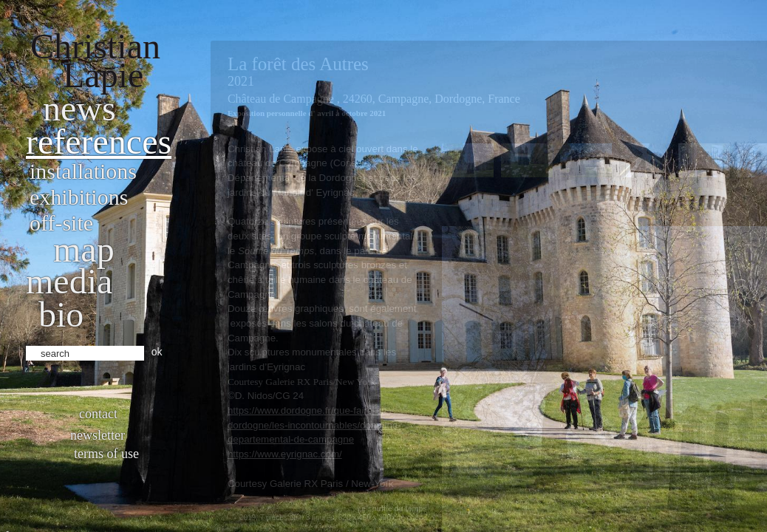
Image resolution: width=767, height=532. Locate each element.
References (99, 141)
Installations (83, 171)
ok (157, 352)
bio (61, 314)
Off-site (61, 223)
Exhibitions (79, 197)
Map (84, 249)
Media (69, 281)
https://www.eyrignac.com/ (285, 454)
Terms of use (106, 454)
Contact (98, 414)
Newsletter (98, 435)
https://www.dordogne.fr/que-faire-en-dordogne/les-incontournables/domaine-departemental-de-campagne (314, 425)
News (79, 108)
